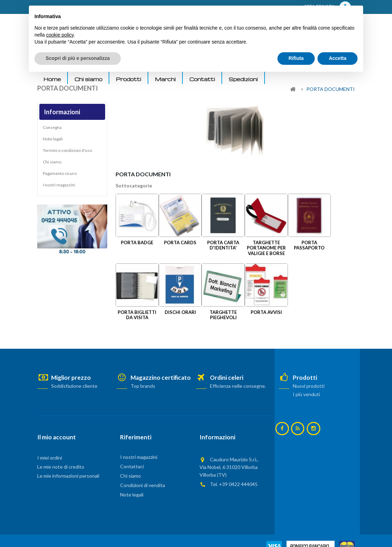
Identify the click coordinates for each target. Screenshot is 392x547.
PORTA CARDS (180, 242)
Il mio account (57, 437)
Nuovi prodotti (309, 386)
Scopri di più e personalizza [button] (78, 528)
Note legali (53, 141)
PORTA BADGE (137, 242)
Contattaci (132, 466)
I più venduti (306, 394)
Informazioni (62, 112)
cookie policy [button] (60, 504)
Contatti (202, 79)
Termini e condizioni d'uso (67, 152)
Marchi (165, 79)
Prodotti (129, 79)
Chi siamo (88, 79)
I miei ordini (50, 458)
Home (52, 79)
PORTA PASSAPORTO (309, 245)
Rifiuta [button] (296, 528)
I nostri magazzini (59, 187)
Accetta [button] (338, 528)
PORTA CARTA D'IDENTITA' (223, 245)
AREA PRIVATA (327, 7)
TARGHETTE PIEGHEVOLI (223, 315)
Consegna (52, 129)
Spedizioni (243, 79)
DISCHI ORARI (180, 312)
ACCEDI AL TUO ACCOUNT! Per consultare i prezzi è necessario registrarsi (126, 7)
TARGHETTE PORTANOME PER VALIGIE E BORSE (266, 248)
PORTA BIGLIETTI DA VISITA (137, 315)
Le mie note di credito (61, 467)
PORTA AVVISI (266, 312)
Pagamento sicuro (60, 175)
